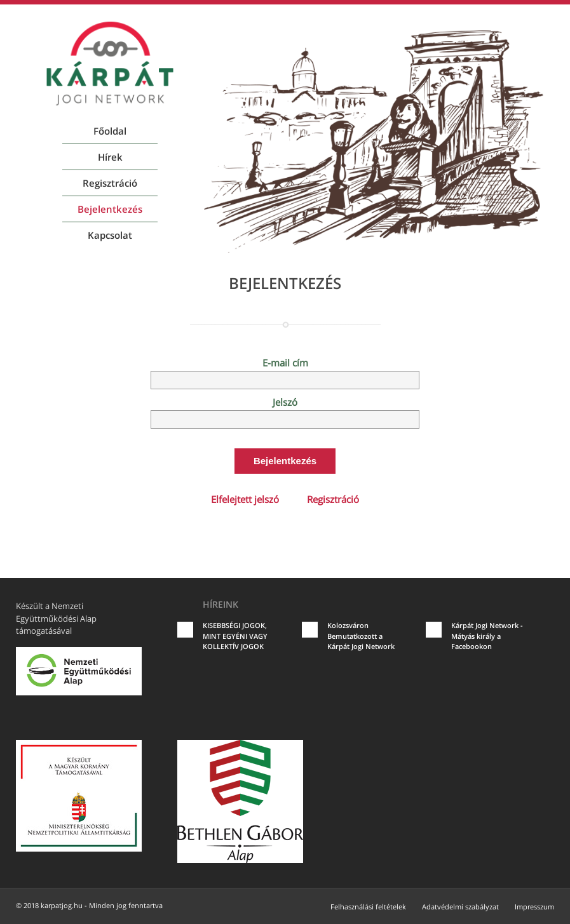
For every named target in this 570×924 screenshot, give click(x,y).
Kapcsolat (110, 235)
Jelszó (285, 402)
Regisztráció (110, 183)
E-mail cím (285, 363)
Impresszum (534, 907)
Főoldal (110, 131)
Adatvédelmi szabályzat (460, 907)
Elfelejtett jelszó (245, 499)
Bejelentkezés (110, 209)
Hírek (110, 157)
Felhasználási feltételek (368, 907)
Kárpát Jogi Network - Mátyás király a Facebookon (487, 636)
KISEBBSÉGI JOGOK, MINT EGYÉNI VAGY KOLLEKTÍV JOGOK (235, 636)
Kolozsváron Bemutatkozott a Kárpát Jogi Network (361, 636)
